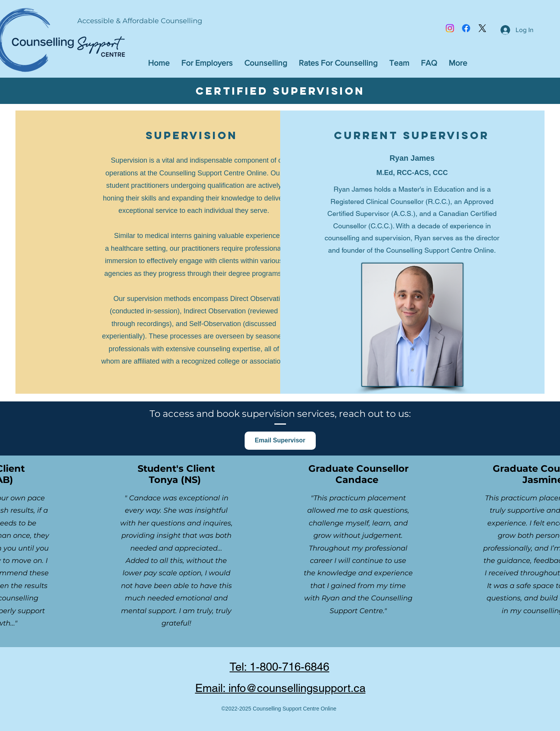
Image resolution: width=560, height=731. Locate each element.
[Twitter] (482, 28)
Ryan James (412, 158)
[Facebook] (466, 28)
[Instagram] (450, 28)
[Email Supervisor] (280, 441)
